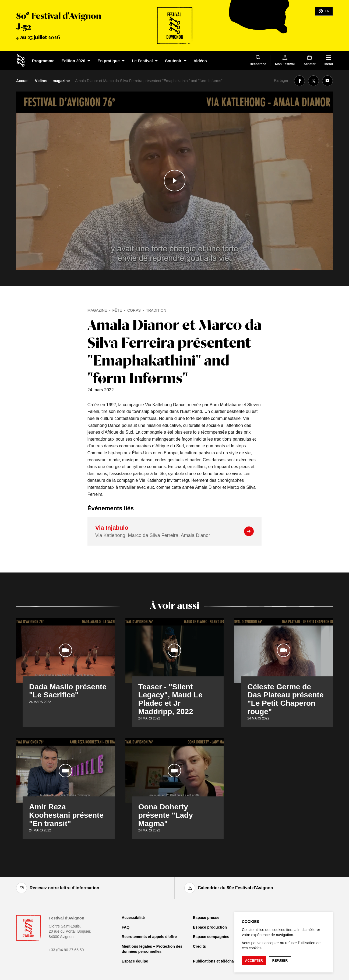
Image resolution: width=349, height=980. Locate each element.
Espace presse (206, 918)
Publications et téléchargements (222, 961)
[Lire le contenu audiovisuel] (174, 181)
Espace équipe (135, 961)
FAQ (126, 927)
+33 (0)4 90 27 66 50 (66, 950)
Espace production (210, 927)
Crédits (199, 946)
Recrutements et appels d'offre (149, 937)
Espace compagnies (211, 937)
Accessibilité (133, 918)
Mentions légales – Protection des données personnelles (152, 949)
